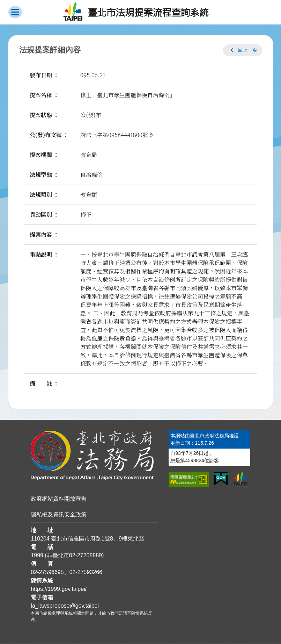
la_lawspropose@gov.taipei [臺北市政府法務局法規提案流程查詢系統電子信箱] (65, 606)
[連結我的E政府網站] (221, 479)
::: (2, 434)
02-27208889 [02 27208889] (86, 556)
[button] (243, 50)
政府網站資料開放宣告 (59, 499)
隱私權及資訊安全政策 (59, 515)
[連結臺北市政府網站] (240, 480)
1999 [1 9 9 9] (37, 556)
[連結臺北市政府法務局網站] (94, 456)
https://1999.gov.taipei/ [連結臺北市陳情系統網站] (59, 589)
